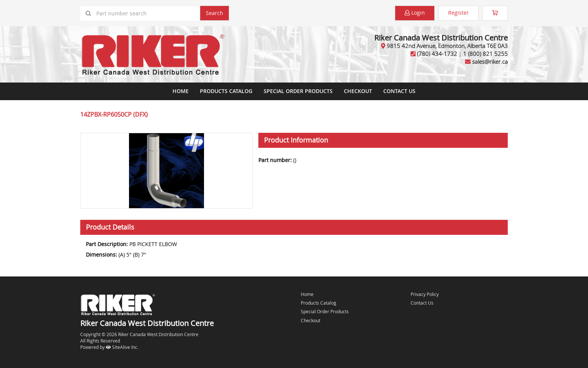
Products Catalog (226, 91)
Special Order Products (298, 91)
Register (458, 13)
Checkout (310, 320)
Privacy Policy (425, 294)
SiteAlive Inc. (122, 347)
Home (181, 91)
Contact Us (399, 91)
